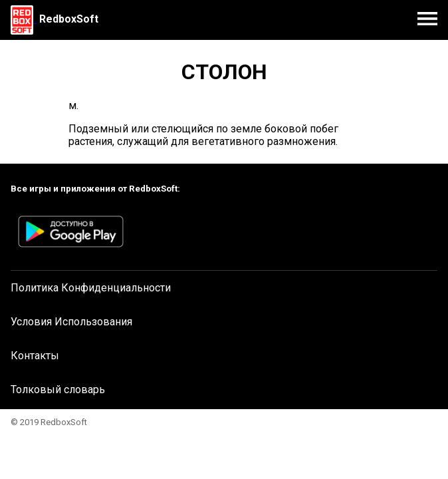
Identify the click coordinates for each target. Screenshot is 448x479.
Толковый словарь (58, 390)
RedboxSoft (69, 19)
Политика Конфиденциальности (91, 288)
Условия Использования (71, 322)
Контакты (35, 356)
